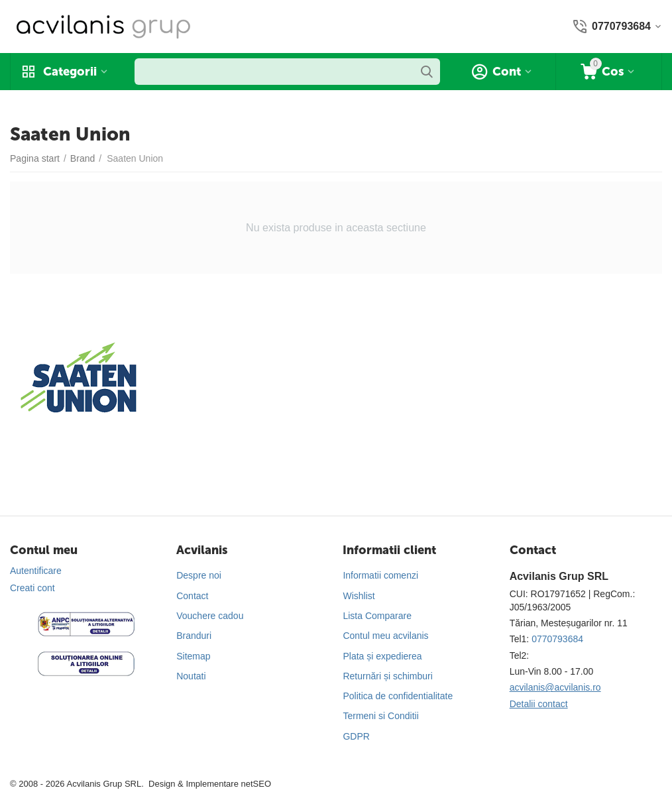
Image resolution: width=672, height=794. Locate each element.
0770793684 (557, 639)
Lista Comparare (377, 616)
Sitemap (193, 656)
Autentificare (36, 571)
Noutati (191, 676)
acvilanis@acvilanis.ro (555, 687)
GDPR (356, 736)
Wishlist (359, 596)
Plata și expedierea (382, 656)
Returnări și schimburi (387, 676)
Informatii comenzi (380, 575)
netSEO (256, 784)
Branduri (194, 636)
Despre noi (199, 575)
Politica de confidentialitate (398, 696)
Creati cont (32, 588)
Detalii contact (539, 704)
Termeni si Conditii (380, 716)
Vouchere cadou (210, 616)
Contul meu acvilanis (385, 636)
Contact (192, 596)
